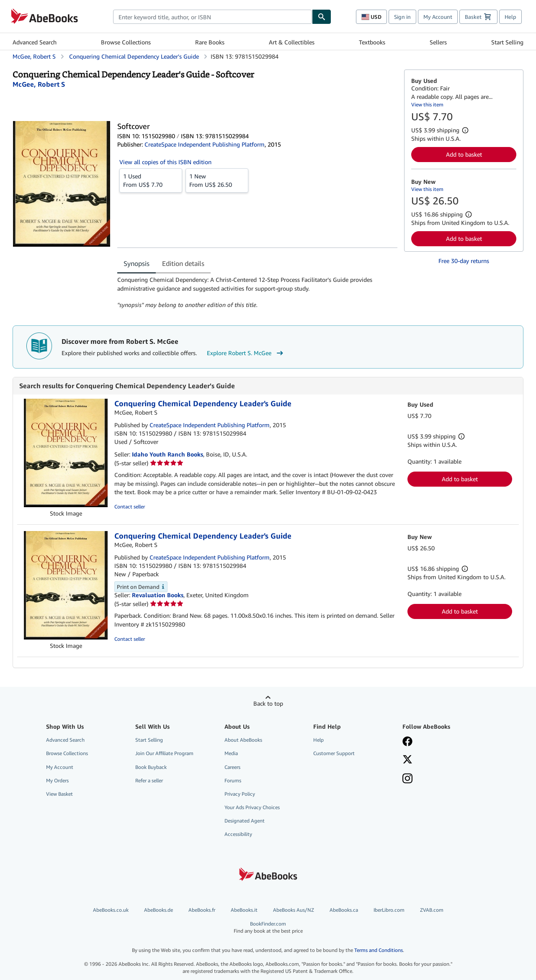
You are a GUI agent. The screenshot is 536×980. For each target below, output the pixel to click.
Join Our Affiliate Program (164, 753)
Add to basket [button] (464, 154)
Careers (232, 767)
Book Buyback (151, 767)
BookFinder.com (268, 927)
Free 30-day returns (464, 261)
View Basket (59, 794)
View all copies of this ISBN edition (165, 162)
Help (510, 17)
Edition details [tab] (183, 263)
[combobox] (213, 17)
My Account (438, 17)
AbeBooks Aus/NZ (294, 910)
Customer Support (334, 753)
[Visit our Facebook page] (407, 742)
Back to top (268, 703)
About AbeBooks (243, 740)
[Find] (322, 17)
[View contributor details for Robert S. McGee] (39, 84)
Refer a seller (149, 780)
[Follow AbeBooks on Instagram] (407, 779)
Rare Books (210, 42)
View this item (427, 104)
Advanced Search (35, 42)
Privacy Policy (240, 794)
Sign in (402, 17)
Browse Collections (126, 42)
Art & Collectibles (292, 42)
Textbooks (372, 42)
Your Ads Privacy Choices (252, 807)
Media (231, 753)
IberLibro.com (389, 910)
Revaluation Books (158, 595)
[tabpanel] (257, 292)
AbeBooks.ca (344, 910)
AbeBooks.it (244, 910)
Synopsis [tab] (137, 263)
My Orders (57, 780)
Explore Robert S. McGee (246, 353)
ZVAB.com (432, 910)
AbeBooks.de (158, 910)
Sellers (438, 42)
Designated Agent (245, 821)
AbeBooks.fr (202, 910)
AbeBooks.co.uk (111, 910)
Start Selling (507, 42)
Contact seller (130, 507)
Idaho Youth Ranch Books (167, 454)
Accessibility (238, 834)
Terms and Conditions (379, 950)
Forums (233, 780)
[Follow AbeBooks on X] (407, 760)
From (151, 180)
